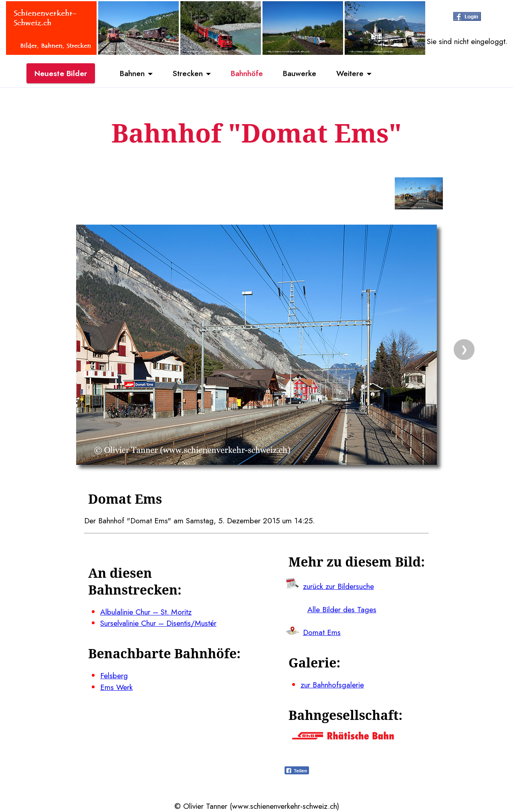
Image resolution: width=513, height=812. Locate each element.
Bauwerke (300, 73)
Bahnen (132, 73)
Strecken (188, 73)
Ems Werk (116, 687)
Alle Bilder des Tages (342, 609)
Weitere (350, 73)
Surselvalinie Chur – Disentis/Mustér (158, 623)
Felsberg (114, 675)
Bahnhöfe (247, 73)
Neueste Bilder (61, 73)
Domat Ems (322, 632)
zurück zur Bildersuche (338, 586)
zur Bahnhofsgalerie (332, 685)
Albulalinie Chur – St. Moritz (146, 612)
